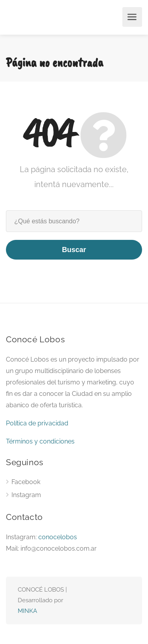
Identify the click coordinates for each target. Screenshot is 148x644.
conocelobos (58, 537)
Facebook (26, 482)
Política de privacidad (37, 423)
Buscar (74, 250)
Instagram (26, 495)
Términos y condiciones (40, 441)
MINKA (27, 611)
